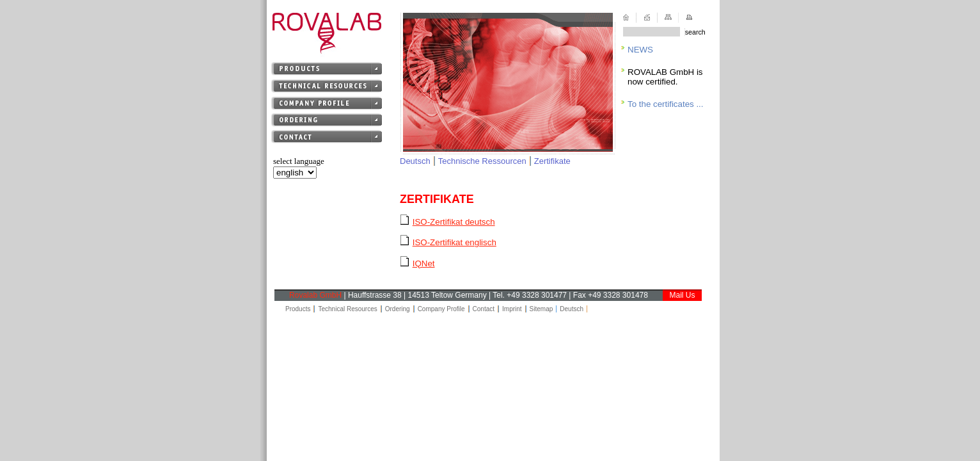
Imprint (512, 309)
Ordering (398, 309)
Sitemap (541, 309)
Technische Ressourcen (482, 161)
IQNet (424, 263)
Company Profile (441, 309)
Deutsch (415, 161)
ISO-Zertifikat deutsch (454, 222)
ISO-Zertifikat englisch (454, 242)
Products (298, 309)
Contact (484, 309)
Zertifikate (552, 161)
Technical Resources (347, 309)
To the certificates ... (666, 104)
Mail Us (682, 295)
